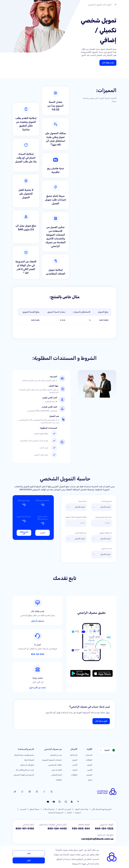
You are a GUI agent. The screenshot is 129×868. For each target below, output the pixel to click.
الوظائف (59, 780)
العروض (89, 775)
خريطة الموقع (35, 809)
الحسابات (89, 755)
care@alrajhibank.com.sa (97, 839)
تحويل (90, 780)
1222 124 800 (38, 654)
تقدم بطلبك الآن (108, 63)
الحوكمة (78, 813)
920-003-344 (81, 828)
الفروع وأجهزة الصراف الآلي (102, 809)
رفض (29, 853)
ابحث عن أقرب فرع (38, 688)
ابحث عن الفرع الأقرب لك (25, 770)
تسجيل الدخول (38, 621)
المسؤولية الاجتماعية (56, 813)
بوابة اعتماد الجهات (81, 809)
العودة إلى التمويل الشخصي (102, 5)
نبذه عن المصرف (56, 755)
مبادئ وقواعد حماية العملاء (24, 755)
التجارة (75, 770)
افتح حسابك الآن (101, 721)
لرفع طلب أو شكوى (27, 765)
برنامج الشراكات (49, 809)
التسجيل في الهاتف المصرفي (24, 775)
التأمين (90, 770)
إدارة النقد (74, 755)
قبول (29, 860)
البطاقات (89, 760)
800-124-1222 (104, 828)
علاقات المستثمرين (55, 765)
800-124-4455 (57, 828)
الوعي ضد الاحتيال (64, 809)
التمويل (90, 765)
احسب (43, 533)
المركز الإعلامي (57, 775)
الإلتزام (69, 813)
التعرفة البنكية (29, 760)
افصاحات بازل (57, 770)
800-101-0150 (25, 828)
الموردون (23, 809)
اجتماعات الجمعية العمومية (52, 760)
